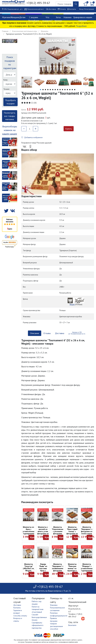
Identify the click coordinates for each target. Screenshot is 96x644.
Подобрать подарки (11, 102)
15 (75, 90)
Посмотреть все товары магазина (10, 116)
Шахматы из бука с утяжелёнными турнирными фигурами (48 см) (30, 532)
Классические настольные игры (25, 31)
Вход (81, 9)
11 (65, 90)
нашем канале (10, 134)
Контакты (72, 9)
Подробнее (81, 26)
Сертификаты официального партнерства (38, 625)
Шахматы (45, 31)
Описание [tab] (35, 333)
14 (72, 90)
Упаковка (54, 605)
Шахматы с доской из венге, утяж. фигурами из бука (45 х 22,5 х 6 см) (43, 532)
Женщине (15, 17)
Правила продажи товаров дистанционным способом (56, 624)
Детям (22, 17)
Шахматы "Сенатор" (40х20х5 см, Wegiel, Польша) (29, 568)
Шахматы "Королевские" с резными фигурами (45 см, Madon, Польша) (58, 534)
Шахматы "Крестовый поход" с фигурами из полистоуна (72, 531)
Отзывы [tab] (47, 333)
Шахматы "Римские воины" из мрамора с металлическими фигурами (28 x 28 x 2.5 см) (74, 572)
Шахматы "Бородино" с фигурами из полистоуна (87, 530)
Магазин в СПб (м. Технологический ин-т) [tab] (77, 333)
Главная (5, 31)
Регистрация (89, 9)
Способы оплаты (20, 616)
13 (70, 90)
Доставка (52, 9)
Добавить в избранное (32, 137)
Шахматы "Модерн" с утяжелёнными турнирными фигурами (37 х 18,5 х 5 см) (88, 571)
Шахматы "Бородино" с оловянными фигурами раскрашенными (59, 568)
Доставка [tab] (60, 333)
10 (63, 90)
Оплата (63, 9)
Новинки (67, 17)
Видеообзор (29, 510)
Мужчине (6, 17)
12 (67, 90)
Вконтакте (72, 625)
